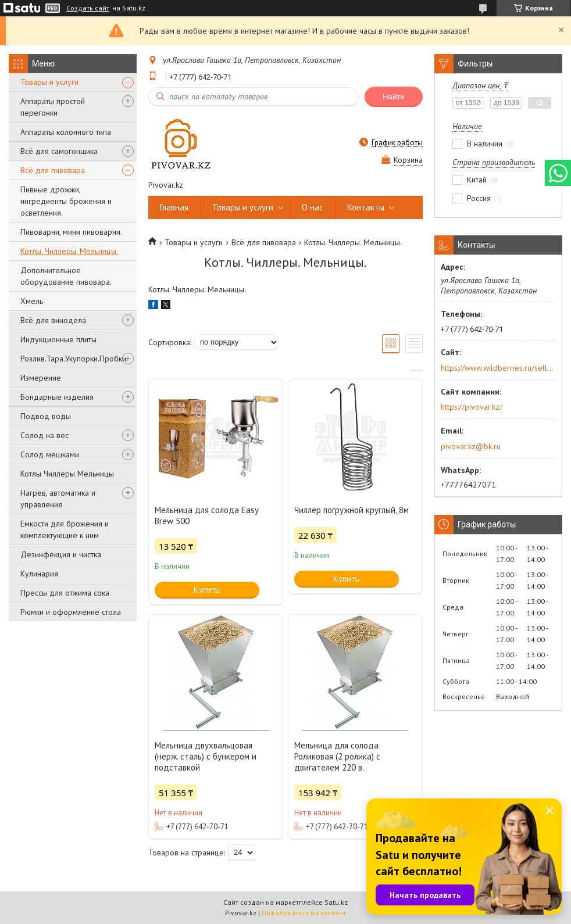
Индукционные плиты (58, 339)
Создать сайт (88, 8)
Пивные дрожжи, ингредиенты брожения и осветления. (66, 201)
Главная (174, 207)
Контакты (366, 207)
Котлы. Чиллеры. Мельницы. (69, 251)
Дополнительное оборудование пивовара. (66, 276)
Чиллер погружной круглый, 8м (351, 510)
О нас (313, 207)
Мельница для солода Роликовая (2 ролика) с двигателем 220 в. (337, 756)
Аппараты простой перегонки (53, 107)
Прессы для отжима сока (65, 593)
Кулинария (39, 574)
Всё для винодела (53, 320)
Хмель (32, 301)
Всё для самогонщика (59, 151)
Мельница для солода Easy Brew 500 (206, 515)
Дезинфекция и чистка (61, 554)
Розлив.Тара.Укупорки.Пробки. (74, 359)
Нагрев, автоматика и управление (58, 499)
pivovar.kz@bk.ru (471, 446)
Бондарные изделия (57, 397)
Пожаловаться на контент (304, 913)
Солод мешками (50, 454)
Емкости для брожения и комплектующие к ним (65, 529)
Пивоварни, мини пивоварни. (71, 232)
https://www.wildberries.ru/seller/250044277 (497, 368)
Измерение (41, 378)
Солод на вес (44, 435)
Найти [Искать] (394, 97)
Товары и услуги (49, 82)
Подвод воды (46, 416)
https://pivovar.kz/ (472, 407)
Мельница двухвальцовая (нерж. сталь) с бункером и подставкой (206, 756)
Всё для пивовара (53, 170)
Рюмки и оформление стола (71, 612)
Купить (207, 590)
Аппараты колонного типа (66, 132)
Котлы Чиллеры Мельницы (67, 474)
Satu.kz (336, 902)
